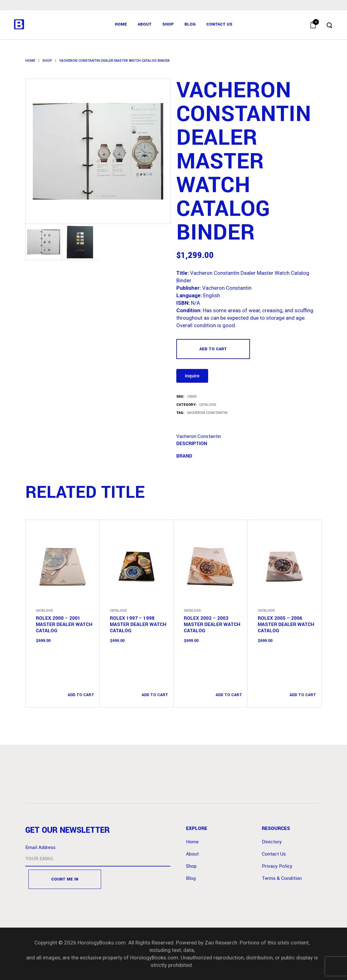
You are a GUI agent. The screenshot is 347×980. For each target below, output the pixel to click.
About (192, 854)
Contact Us (274, 854)
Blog (191, 878)
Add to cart (213, 349)
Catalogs (208, 405)
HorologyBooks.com (102, 943)
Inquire (192, 376)
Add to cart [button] (81, 695)
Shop (47, 61)
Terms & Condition (282, 878)
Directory (272, 842)
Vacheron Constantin (207, 413)
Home (30, 61)
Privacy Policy (277, 866)
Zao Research (221, 943)
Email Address (40, 847)
